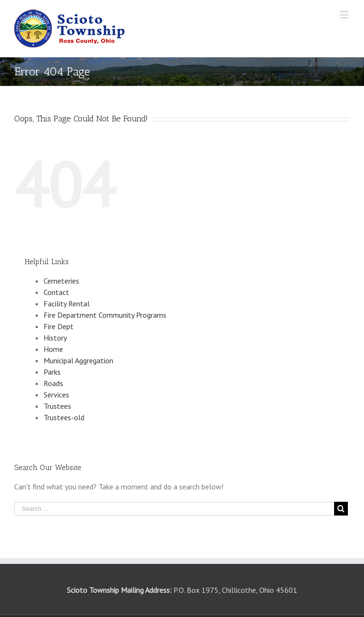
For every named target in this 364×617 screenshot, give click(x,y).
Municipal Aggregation (78, 360)
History (55, 338)
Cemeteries (61, 281)
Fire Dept (59, 326)
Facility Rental (67, 304)
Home (53, 349)
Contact (56, 292)
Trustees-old (64, 417)
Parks (52, 372)
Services (56, 395)
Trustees (57, 406)
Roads (53, 383)
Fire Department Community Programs (105, 315)
